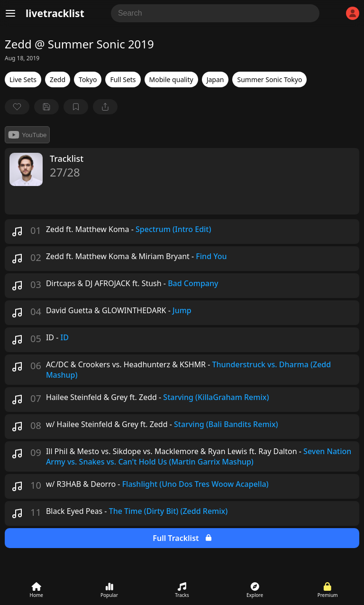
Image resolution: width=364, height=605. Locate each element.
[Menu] (10, 13)
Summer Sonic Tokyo (269, 79)
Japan (215, 79)
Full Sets (123, 79)
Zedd (58, 79)
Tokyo (88, 79)
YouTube (27, 135)
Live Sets (23, 79)
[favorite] (17, 107)
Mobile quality (171, 79)
